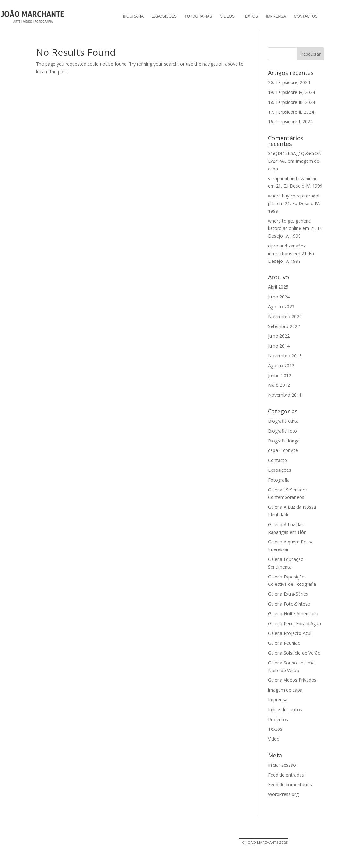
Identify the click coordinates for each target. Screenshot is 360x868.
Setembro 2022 (284, 326)
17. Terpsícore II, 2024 (291, 112)
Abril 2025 (278, 287)
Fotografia (279, 480)
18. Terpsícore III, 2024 (292, 102)
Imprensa (276, 16)
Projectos (278, 719)
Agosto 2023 (281, 307)
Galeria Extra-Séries (288, 594)
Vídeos (227, 16)
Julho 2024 (279, 297)
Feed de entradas (286, 775)
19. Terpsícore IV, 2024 (292, 92)
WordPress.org (283, 794)
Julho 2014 (279, 346)
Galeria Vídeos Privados (292, 680)
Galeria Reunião (284, 643)
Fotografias (198, 16)
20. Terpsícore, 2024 (289, 82)
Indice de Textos (285, 710)
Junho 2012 (280, 375)
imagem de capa (285, 690)
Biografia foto (282, 431)
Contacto (278, 460)
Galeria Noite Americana (293, 614)
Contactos (306, 16)
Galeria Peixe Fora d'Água (294, 624)
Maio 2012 (279, 385)
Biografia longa (284, 441)
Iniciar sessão (282, 765)
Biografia (133, 16)
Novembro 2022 (285, 316)
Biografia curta (283, 421)
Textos (250, 16)
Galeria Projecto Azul (290, 633)
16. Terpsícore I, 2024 (290, 122)
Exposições (164, 16)
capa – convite (283, 450)
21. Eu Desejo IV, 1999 (299, 186)
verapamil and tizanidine (293, 179)
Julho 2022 (279, 336)
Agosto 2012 (281, 366)
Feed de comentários (290, 784)
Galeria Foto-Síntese (289, 604)
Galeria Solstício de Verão (294, 653)
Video (274, 739)
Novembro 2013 (285, 356)
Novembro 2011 (285, 395)
